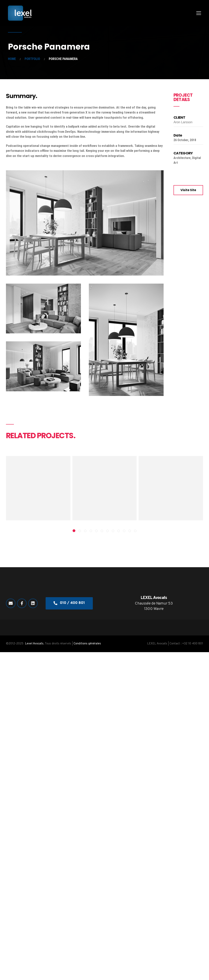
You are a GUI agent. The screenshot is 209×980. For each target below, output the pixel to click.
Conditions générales (87, 644)
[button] (74, 531)
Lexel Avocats (34, 644)
